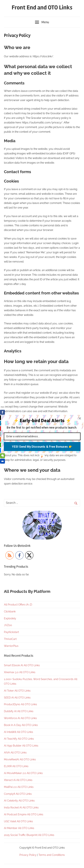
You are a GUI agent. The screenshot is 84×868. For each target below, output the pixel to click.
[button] (42, 421)
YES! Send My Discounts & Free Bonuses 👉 (42, 447)
